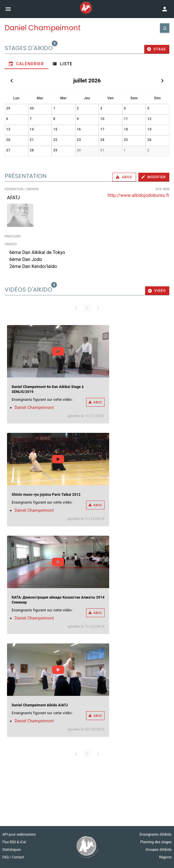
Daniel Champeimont (34, 407)
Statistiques (12, 850)
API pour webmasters (19, 835)
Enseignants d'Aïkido (156, 835)
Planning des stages (156, 842)
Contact (18, 857)
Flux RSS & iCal (14, 842)
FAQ (6, 857)
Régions (165, 857)
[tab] (27, 64)
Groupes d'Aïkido (159, 850)
